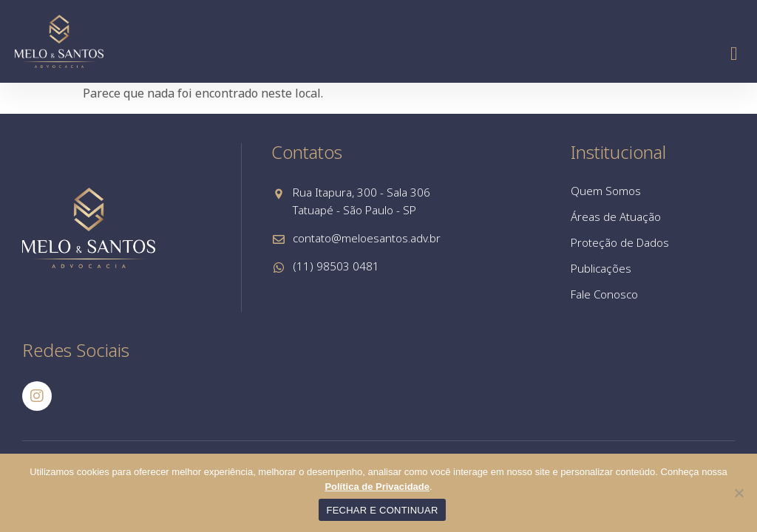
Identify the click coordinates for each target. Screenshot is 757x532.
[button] (734, 54)
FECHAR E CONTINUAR (382, 510)
